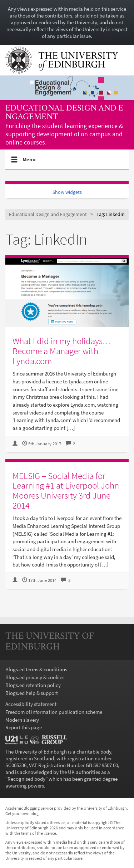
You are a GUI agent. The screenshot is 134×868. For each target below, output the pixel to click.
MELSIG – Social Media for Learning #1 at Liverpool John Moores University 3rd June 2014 (66, 491)
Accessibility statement (31, 704)
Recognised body (26, 779)
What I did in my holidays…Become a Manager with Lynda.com (62, 351)
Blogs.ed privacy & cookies (35, 677)
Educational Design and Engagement (64, 113)
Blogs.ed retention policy (33, 685)
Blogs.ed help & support (32, 693)
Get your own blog (22, 813)
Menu (29, 162)
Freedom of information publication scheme (54, 712)
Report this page (24, 727)
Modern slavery (22, 720)
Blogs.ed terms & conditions (36, 669)
